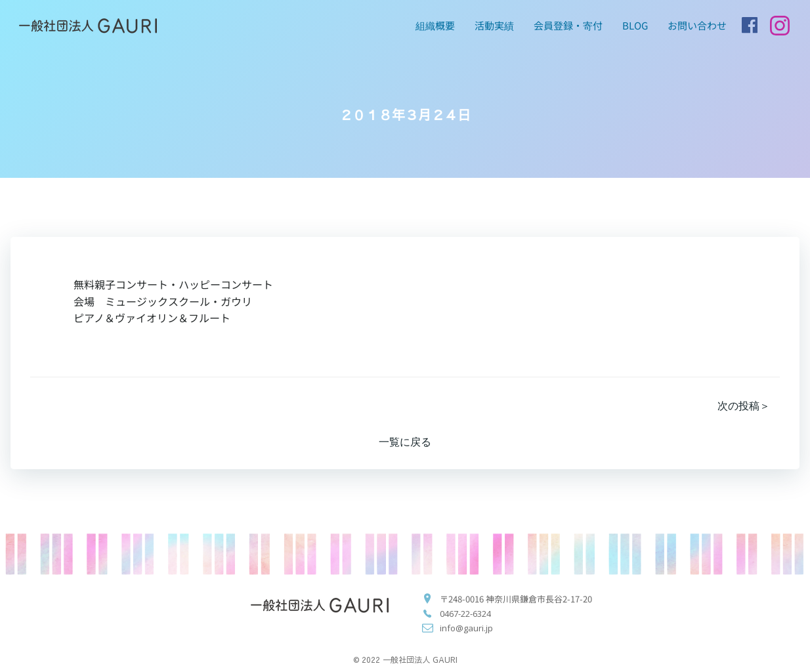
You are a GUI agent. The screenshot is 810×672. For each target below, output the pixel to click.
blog (635, 25)
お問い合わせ (697, 25)
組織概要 (435, 25)
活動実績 (494, 25)
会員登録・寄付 (568, 25)
